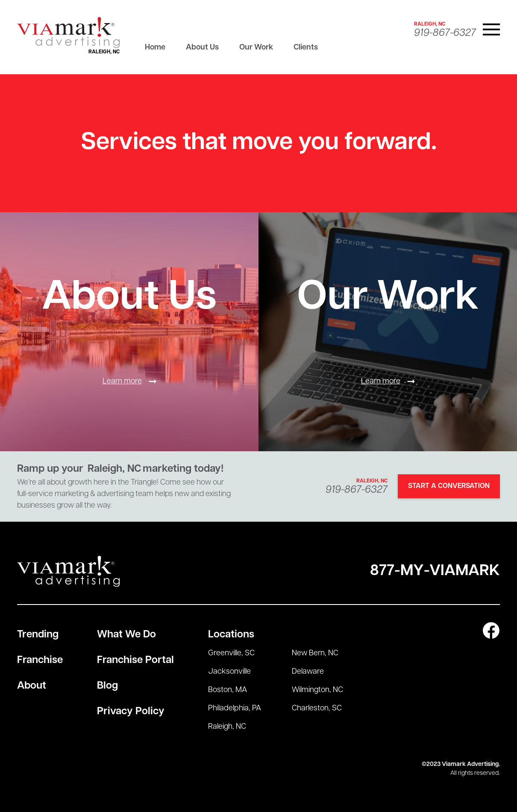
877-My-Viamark (435, 571)
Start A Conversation (449, 486)
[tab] (155, 50)
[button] (491, 29)
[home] (68, 33)
